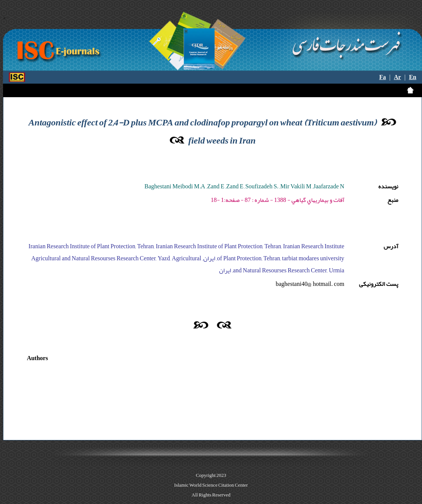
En (413, 77)
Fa (383, 77)
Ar (398, 77)
